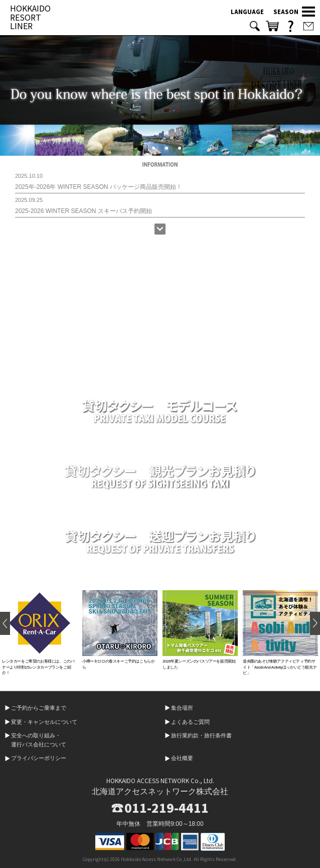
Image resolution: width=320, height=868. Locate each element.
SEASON (286, 12)
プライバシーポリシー (39, 758)
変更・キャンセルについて (44, 722)
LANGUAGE (247, 12)
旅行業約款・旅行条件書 (201, 735)
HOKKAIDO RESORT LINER (30, 17)
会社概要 (182, 758)
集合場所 (182, 708)
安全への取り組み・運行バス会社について (39, 740)
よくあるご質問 (190, 722)
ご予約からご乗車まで (39, 708)
